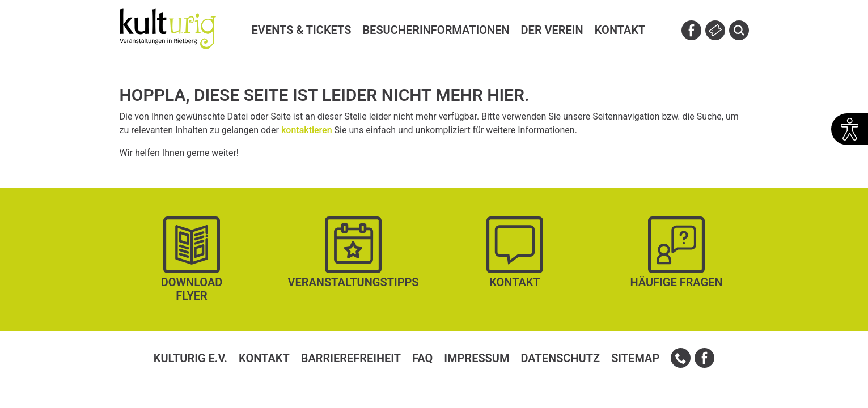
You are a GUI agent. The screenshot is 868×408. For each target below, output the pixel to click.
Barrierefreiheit (351, 358)
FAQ (422, 358)
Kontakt (264, 358)
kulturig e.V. (190, 358)
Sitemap (635, 358)
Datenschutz (560, 358)
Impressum (477, 358)
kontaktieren (307, 130)
